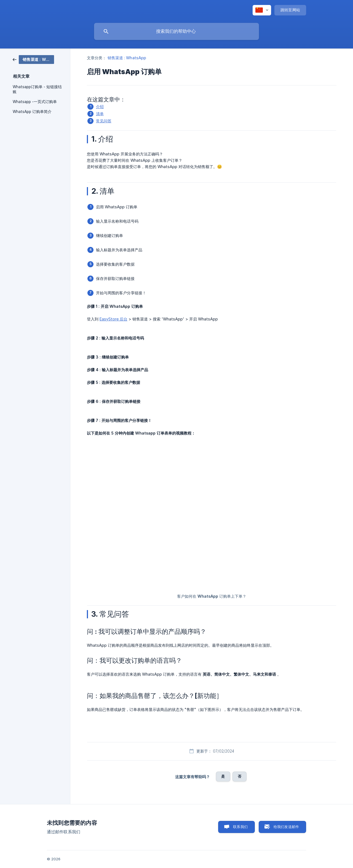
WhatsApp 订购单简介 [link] (32, 112)
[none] (262, 10)
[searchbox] (176, 31)
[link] (33, 59)
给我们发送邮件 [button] (286, 827)
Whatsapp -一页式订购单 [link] (35, 102)
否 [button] (240, 776)
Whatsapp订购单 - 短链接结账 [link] (37, 89)
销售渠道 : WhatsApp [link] (127, 58)
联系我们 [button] (240, 827)
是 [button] (223, 776)
